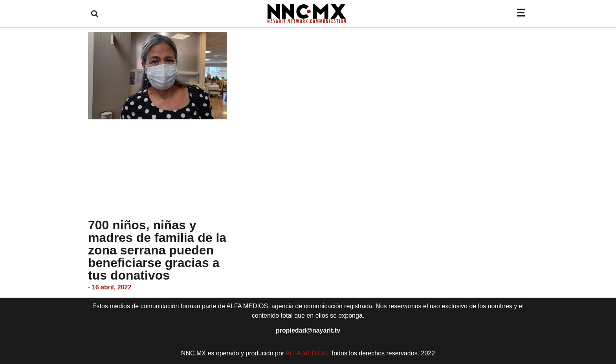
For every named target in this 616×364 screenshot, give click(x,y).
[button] (94, 14)
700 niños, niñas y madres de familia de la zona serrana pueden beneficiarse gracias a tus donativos (157, 250)
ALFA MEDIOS (306, 353)
